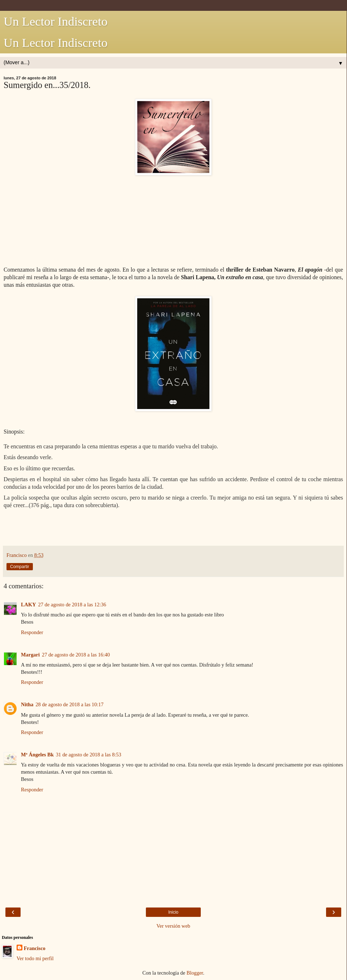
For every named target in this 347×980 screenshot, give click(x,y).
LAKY (29, 605)
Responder (32, 632)
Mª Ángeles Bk (37, 755)
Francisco (35, 948)
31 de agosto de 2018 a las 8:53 (89, 755)
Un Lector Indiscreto (56, 21)
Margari (30, 655)
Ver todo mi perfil (35, 958)
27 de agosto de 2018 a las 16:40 (76, 655)
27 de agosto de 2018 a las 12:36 (72, 605)
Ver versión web (173, 926)
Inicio (173, 912)
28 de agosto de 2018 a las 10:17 (69, 704)
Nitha (27, 704)
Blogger (195, 973)
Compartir (20, 567)
